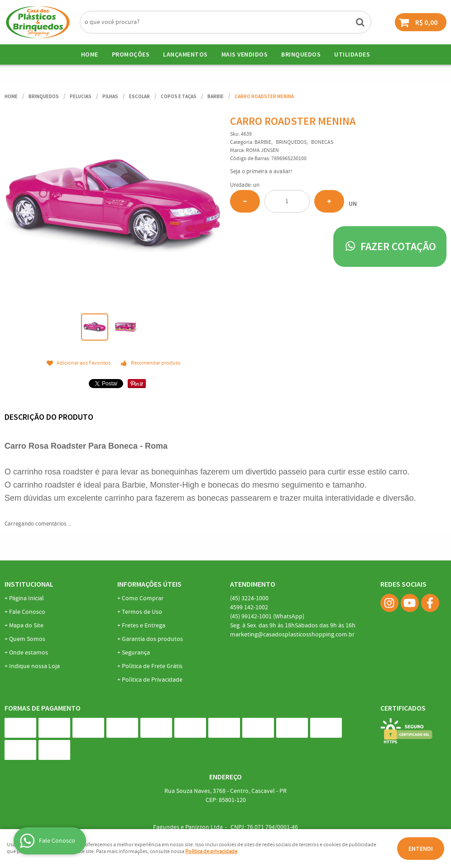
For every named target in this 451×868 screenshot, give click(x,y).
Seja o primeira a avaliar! (261, 172)
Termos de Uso (142, 612)
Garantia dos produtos (152, 639)
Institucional (29, 584)
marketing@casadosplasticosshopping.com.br (292, 635)
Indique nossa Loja (34, 666)
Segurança (136, 653)
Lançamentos (185, 54)
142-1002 (249, 607)
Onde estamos (29, 653)
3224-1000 (249, 598)
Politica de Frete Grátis (152, 666)
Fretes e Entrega (144, 626)
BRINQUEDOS (301, 54)
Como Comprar (143, 598)
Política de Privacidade (152, 680)
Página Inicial (26, 598)
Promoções (131, 54)
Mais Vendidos (245, 54)
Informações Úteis (149, 584)
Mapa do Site (26, 626)
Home (90, 54)
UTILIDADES (352, 54)
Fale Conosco (27, 612)
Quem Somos (27, 639)
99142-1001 (267, 617)
